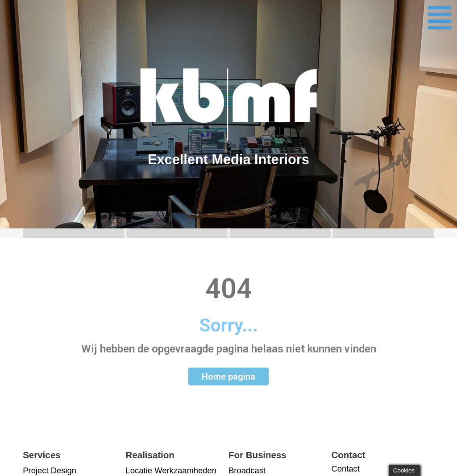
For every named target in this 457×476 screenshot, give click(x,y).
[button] (440, 18)
